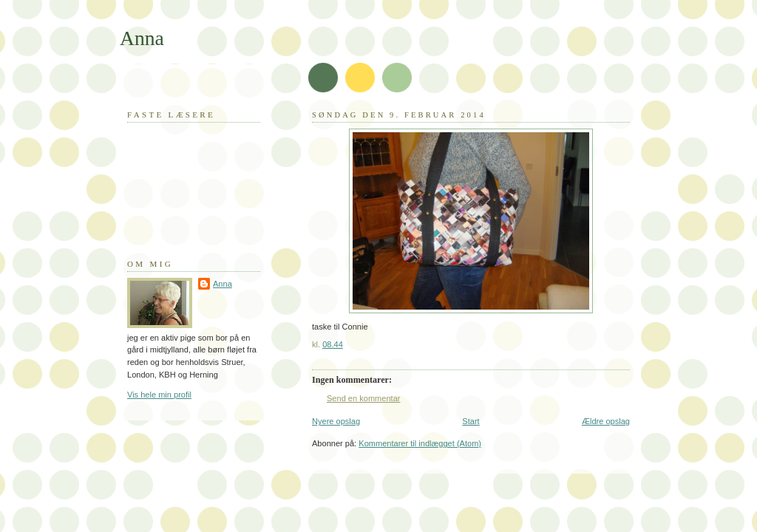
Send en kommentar (363, 398)
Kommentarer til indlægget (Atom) (420, 443)
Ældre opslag (606, 421)
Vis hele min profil (159, 395)
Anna (142, 38)
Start (471, 421)
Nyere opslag (336, 421)
